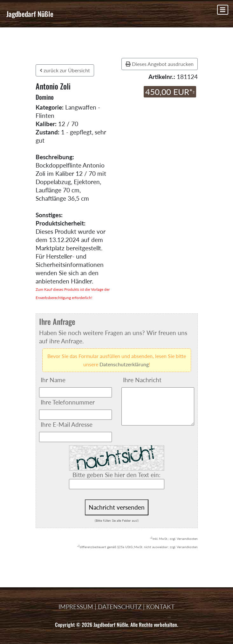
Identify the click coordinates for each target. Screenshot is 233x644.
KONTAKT (160, 607)
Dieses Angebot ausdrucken (160, 64)
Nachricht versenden (117, 507)
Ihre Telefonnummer (68, 402)
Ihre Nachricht (142, 380)
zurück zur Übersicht (65, 70)
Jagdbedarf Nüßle (30, 14)
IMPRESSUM (76, 607)
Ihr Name (53, 380)
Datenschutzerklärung (124, 364)
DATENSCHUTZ (120, 607)
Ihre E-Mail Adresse (67, 424)
